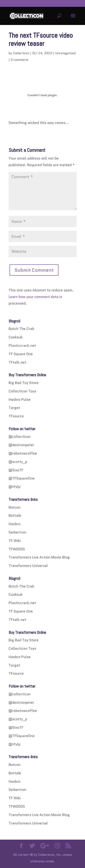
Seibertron (17, 532)
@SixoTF (16, 470)
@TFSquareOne (22, 478)
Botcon (15, 507)
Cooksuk (16, 337)
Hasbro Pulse (20, 400)
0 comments (19, 60)
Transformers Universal (28, 566)
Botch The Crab (21, 329)
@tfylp (15, 487)
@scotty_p (18, 462)
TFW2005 (17, 549)
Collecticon (21, 53)
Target (14, 408)
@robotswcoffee (23, 453)
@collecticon (20, 436)
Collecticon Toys (22, 391)
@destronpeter (21, 445)
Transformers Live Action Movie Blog (39, 557)
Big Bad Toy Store (24, 383)
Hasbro (15, 524)
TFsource (16, 416)
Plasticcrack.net (22, 345)
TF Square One (21, 354)
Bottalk (15, 515)
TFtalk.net (17, 362)
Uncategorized (65, 53)
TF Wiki (15, 541)
